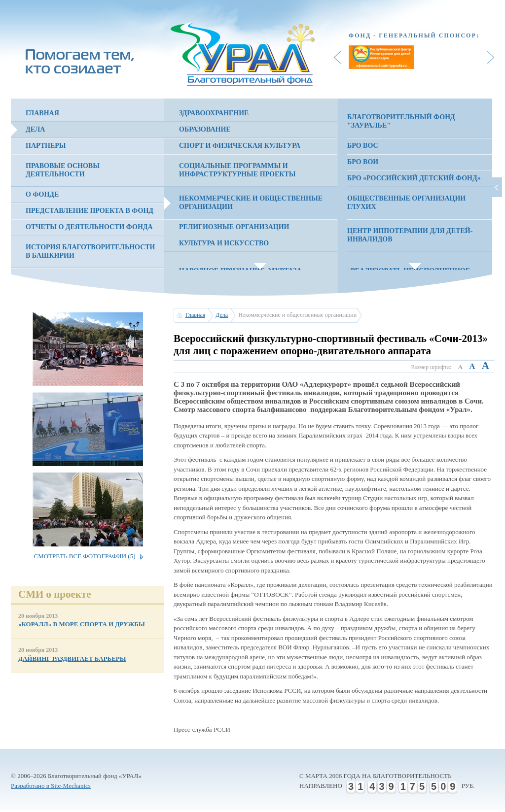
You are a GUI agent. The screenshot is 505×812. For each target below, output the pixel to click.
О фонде (42, 194)
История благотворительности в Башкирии (90, 251)
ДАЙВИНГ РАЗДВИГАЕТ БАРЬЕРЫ (72, 659)
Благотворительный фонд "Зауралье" (401, 121)
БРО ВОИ (363, 162)
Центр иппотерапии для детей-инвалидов (410, 235)
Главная (42, 113)
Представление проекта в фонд (90, 211)
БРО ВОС (363, 146)
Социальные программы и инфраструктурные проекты (237, 170)
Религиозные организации (234, 227)
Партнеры (46, 146)
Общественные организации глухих (406, 203)
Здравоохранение (214, 113)
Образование (205, 129)
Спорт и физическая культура (240, 146)
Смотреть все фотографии (84, 556)
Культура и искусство (224, 243)
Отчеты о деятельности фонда (89, 227)
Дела (35, 129)
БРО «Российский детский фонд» (414, 178)
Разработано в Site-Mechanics (51, 786)
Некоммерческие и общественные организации (251, 203)
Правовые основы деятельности (63, 170)
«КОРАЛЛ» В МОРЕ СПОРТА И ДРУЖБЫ (82, 624)
